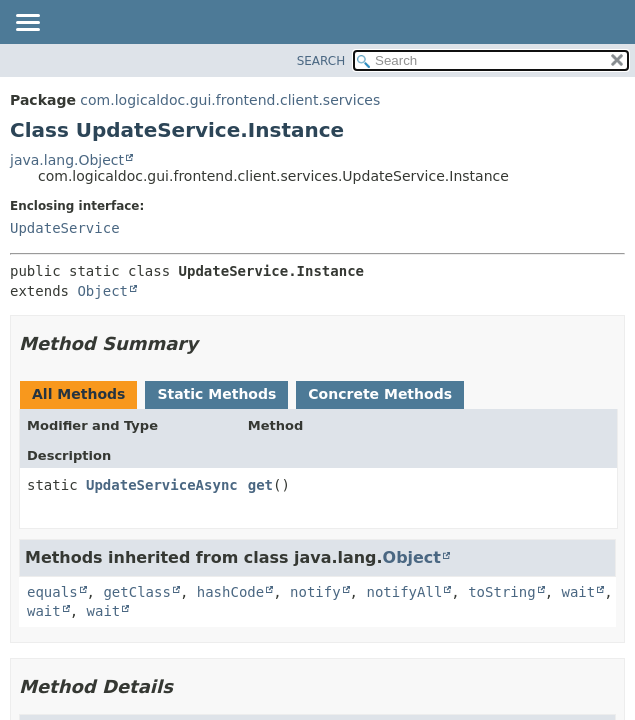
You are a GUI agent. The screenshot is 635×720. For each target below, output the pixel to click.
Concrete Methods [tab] (380, 394)
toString (501, 592)
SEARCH (321, 61)
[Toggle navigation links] (27, 24)
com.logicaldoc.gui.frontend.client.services (230, 100)
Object (102, 291)
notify (315, 592)
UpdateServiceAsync (162, 485)
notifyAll (404, 592)
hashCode (230, 592)
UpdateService (65, 228)
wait (578, 592)
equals (52, 592)
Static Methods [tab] (216, 394)
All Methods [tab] (78, 394)
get (260, 485)
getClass (136, 592)
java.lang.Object (67, 160)
